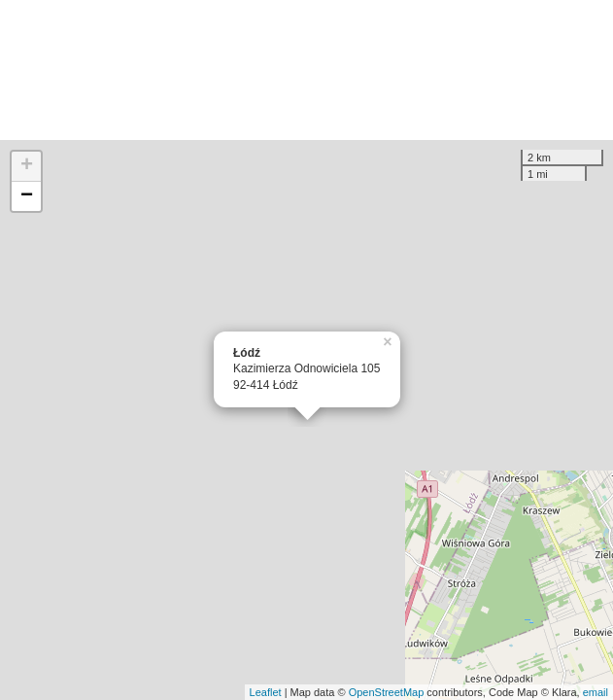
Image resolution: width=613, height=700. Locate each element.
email (596, 692)
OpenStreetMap (387, 692)
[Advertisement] (306, 70)
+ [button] (27, 166)
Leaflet (266, 692)
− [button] (27, 196)
